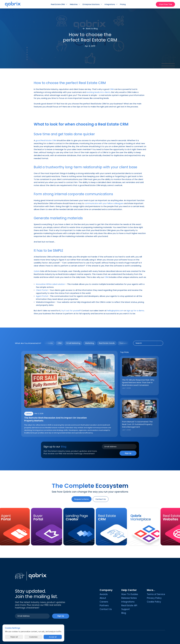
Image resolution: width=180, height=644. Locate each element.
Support (126, 609)
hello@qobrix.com (115, 311)
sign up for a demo (135, 311)
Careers (104, 602)
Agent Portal (42, 296)
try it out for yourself (71, 311)
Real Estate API (129, 605)
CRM (112, 89)
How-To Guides (130, 594)
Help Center (129, 590)
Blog (124, 613)
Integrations (128, 602)
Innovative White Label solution (50, 284)
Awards (104, 594)
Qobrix (37, 271)
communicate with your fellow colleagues (104, 203)
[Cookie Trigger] (154, 602)
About (103, 598)
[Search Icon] (148, 343)
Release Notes (129, 598)
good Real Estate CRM (46, 140)
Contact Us (106, 609)
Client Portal (42, 290)
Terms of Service (156, 594)
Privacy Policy (154, 598)
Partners (104, 605)
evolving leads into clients (98, 92)
